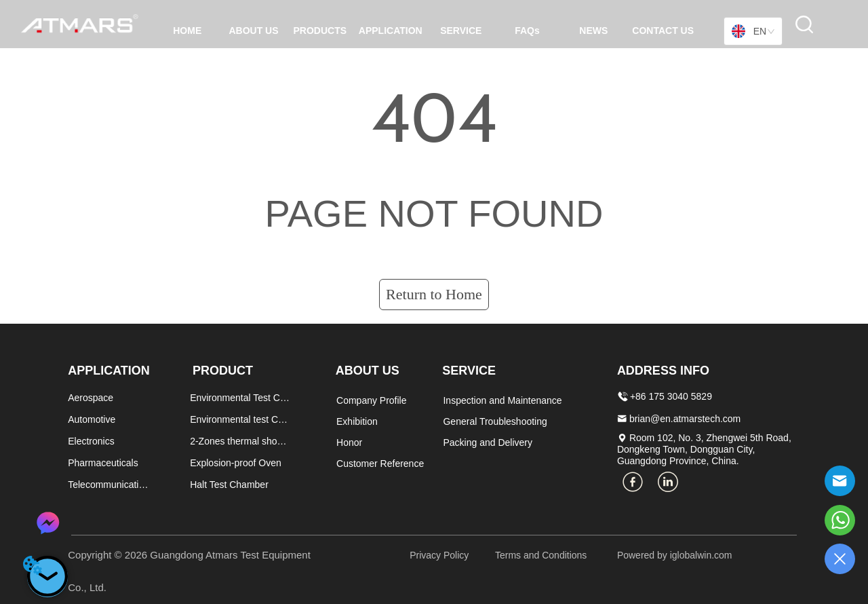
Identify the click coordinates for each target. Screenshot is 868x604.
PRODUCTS (320, 31)
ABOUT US (253, 31)
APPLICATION (391, 31)
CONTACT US (663, 31)
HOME (187, 31)
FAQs (527, 31)
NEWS (593, 31)
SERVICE (461, 31)
